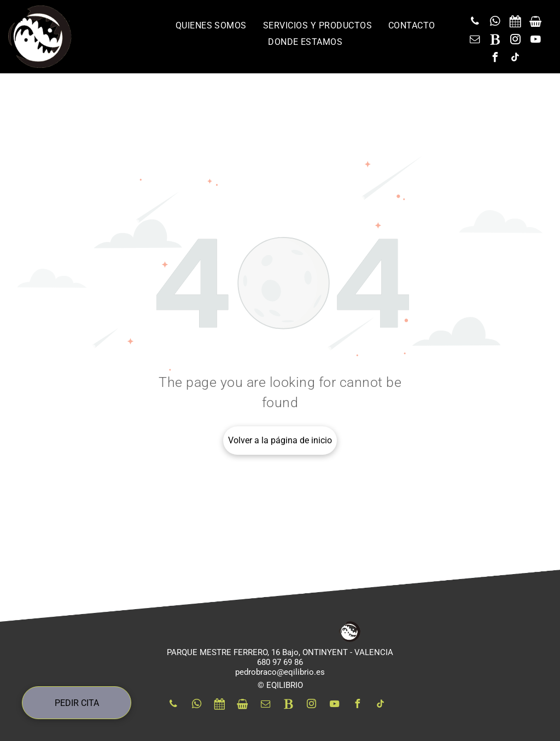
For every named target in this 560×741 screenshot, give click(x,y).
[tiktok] (515, 59)
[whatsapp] (495, 23)
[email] (475, 41)
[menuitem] (211, 25)
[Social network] (515, 23)
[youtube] (535, 41)
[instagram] (515, 41)
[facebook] (495, 59)
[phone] (475, 23)
